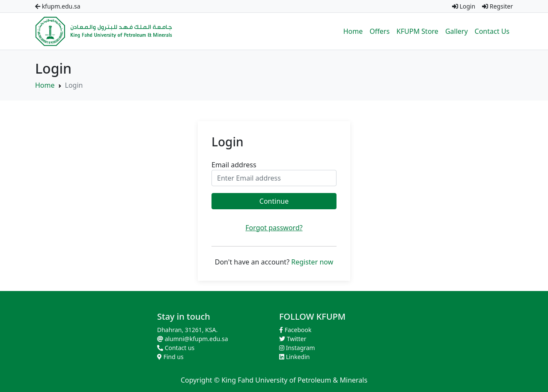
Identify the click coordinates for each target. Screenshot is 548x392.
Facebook (295, 330)
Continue (274, 201)
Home (353, 31)
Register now (312, 262)
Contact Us (492, 31)
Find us (170, 357)
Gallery (457, 31)
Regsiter (497, 6)
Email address (234, 165)
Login (464, 6)
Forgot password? (274, 228)
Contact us (176, 348)
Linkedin (295, 357)
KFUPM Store (417, 31)
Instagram (297, 348)
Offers (380, 31)
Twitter (293, 339)
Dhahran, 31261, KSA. (187, 330)
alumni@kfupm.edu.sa (193, 339)
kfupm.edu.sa (58, 6)
